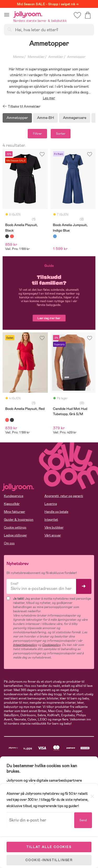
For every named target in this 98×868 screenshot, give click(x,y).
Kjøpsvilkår (12, 504)
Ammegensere (75, 118)
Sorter (61, 134)
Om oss (9, 543)
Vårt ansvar (53, 535)
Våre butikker (54, 527)
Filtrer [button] (37, 134)
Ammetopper (17, 118)
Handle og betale (56, 512)
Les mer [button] (49, 98)
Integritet (51, 520)
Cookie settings (15, 527)
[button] (7, 15)
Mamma (18, 57)
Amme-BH (45, 118)
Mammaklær (36, 57)
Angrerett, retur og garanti (64, 496)
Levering (51, 504)
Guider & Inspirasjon (19, 520)
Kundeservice (14, 496)
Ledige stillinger (15, 535)
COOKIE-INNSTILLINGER (49, 860)
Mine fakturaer (15, 512)
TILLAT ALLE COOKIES (49, 847)
